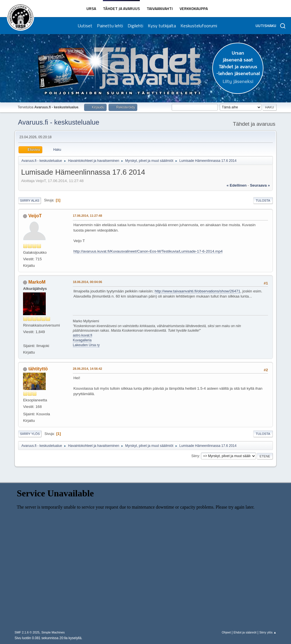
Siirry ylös (30, 434)
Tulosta (263, 201)
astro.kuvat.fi (82, 335)
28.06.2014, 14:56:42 (87, 369)
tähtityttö (38, 369)
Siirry (195, 456)
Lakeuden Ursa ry (86, 345)
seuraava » (260, 185)
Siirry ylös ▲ (268, 632)
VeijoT (35, 216)
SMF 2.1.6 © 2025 (27, 632)
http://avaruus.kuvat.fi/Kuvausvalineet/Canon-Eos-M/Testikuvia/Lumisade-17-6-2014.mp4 (148, 251)
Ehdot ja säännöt (245, 632)
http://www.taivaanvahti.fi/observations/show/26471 (198, 291)
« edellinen (236, 185)
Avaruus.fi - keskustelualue (59, 122)
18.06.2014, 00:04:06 (87, 282)
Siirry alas (30, 201)
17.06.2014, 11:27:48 (87, 216)
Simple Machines (53, 632)
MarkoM (37, 282)
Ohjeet (226, 632)
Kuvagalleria (82, 340)
